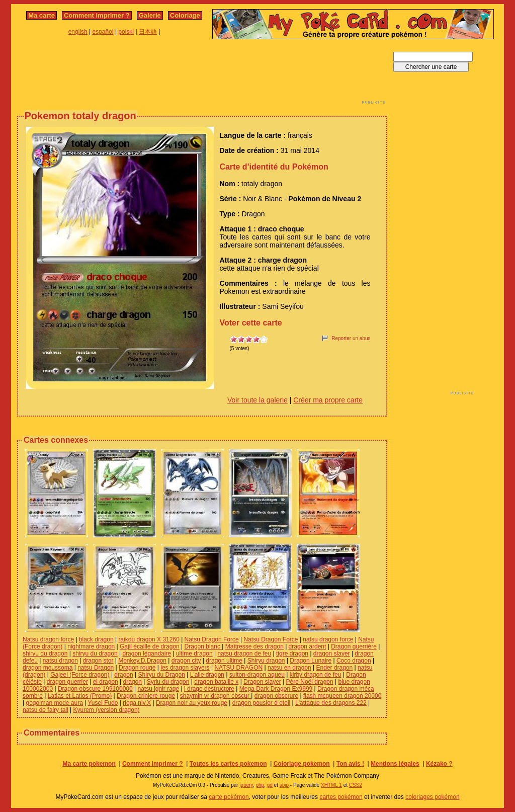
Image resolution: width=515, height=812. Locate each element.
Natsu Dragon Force (212, 639)
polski (126, 32)
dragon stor (98, 661)
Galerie (150, 15)
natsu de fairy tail (46, 710)
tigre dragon (292, 654)
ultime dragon (194, 654)
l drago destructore (209, 689)
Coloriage (185, 15)
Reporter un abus (351, 338)
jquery (246, 785)
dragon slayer (332, 654)
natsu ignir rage (158, 689)
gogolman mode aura (54, 703)
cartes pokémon (341, 797)
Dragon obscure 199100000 (95, 689)
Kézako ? (439, 764)
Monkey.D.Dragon (142, 661)
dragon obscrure (276, 696)
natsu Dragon (96, 668)
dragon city (186, 661)
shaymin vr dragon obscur (216, 696)
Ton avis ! (350, 764)
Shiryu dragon (266, 661)
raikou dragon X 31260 (149, 639)
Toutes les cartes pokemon (228, 764)
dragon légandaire (147, 654)
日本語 (148, 32)
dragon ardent (308, 646)
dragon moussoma (48, 668)
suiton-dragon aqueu (257, 675)
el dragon (106, 682)
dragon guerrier (67, 682)
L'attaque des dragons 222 (331, 703)
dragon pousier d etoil (261, 703)
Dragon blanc (203, 646)
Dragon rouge (137, 668)
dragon (123, 675)
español (103, 32)
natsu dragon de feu (244, 654)
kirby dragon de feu (316, 675)
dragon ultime (224, 661)
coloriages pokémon (432, 797)
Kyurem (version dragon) (107, 710)
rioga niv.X (137, 703)
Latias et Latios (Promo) (80, 696)
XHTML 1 (331, 785)
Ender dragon (335, 668)
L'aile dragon (207, 675)
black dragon (96, 639)
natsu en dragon (289, 668)
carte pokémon (229, 797)
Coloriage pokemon (302, 764)
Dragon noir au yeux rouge (192, 703)
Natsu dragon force (48, 639)
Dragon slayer (262, 682)
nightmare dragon (91, 646)
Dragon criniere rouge (146, 696)
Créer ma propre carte (328, 400)
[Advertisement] (202, 74)
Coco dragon (354, 661)
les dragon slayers (185, 668)
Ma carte (41, 15)
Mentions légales (395, 764)
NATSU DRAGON (238, 668)
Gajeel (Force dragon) (80, 675)
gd (270, 785)
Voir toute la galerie (257, 400)
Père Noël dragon (310, 682)
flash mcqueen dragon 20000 (342, 696)
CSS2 (356, 785)
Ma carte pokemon (89, 764)
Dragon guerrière (354, 646)
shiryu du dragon (45, 654)
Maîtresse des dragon (254, 646)
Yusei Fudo (103, 703)
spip (284, 785)
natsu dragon (60, 661)
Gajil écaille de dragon (150, 646)
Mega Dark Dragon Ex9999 (276, 689)
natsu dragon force (328, 639)
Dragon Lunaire (311, 661)
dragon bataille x (216, 682)
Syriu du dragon (168, 682)
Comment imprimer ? (97, 15)
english (78, 32)
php (260, 785)
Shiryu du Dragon (162, 675)
